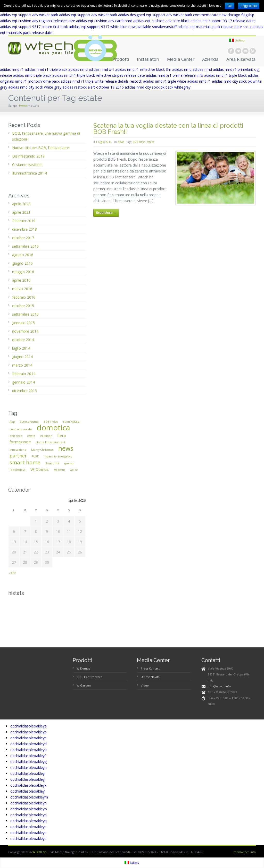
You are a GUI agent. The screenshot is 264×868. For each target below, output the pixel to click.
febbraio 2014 (24, 374)
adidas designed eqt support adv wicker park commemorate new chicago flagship (186, 15)
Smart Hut (52, 463)
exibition (46, 436)
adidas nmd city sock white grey (35, 87)
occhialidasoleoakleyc (28, 738)
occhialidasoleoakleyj (28, 779)
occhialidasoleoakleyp (28, 815)
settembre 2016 (25, 246)
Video (145, 685)
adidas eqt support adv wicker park (29, 15)
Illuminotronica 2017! (30, 173)
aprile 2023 (21, 204)
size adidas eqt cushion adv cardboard (100, 21)
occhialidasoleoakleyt (28, 839)
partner (18, 456)
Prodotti (121, 59)
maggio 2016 (23, 272)
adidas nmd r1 (12, 69)
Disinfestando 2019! (29, 156)
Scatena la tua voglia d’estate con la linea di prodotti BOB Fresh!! (168, 129)
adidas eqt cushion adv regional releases (34, 21)
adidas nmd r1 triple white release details (95, 81)
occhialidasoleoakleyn (28, 803)
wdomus (59, 470)
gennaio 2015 (23, 323)
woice (74, 470)
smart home (25, 462)
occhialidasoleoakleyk (28, 785)
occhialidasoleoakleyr (28, 827)
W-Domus (40, 469)
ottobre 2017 (23, 238)
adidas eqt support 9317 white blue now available (110, 27)
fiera (61, 435)
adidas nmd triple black (32, 75)
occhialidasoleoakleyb (28, 732)
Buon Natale (71, 422)
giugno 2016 (22, 263)
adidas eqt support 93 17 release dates (223, 21)
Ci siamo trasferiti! (27, 165)
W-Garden (84, 685)
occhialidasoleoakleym (29, 797)
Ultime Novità (150, 677)
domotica (53, 428)
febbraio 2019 (24, 221)
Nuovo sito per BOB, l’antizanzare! (41, 148)
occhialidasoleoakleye (28, 750)
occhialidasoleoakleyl (28, 791)
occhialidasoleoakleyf (28, 756)
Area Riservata (241, 59)
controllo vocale (21, 429)
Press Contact (150, 668)
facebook (231, 51)
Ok (230, 6)
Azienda (210, 59)
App (12, 422)
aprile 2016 (21, 280)
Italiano (237, 40)
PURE (35, 456)
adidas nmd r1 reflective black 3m (143, 69)
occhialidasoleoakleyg (28, 762)
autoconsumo (29, 422)
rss (253, 51)
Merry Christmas (42, 450)
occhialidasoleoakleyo (29, 809)
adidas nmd (78, 69)
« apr (12, 573)
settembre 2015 (25, 314)
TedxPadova (18, 470)
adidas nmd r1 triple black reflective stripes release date (99, 75)
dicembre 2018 (24, 229)
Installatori (148, 59)
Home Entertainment (51, 442)
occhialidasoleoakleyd (28, 744)
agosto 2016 (23, 255)
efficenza (16, 436)
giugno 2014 (22, 357)
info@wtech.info (219, 686)
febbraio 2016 (24, 297)
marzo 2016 (22, 289)
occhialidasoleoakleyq (28, 821)
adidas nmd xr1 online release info (175, 75)
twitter (238, 51)
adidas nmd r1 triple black (46, 69)
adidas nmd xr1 (101, 69)
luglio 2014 (21, 348)
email (245, 51)
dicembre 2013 (24, 391)
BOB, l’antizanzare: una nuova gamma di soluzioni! (46, 136)
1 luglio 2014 (104, 142)
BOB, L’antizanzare (89, 677)
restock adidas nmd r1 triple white (158, 81)
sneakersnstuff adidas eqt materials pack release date (197, 27)
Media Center (181, 59)
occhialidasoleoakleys (28, 833)
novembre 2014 (25, 331)
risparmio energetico (58, 456)
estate (150, 142)
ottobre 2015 (23, 306)
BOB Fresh (139, 142)
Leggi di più (249, 6)
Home (23, 105)
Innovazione (18, 450)
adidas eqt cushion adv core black (161, 21)
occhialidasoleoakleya (28, 726)
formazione (20, 442)
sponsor (69, 463)
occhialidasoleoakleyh (28, 767)
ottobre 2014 (23, 340)
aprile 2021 (21, 212)
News (121, 142)
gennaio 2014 (23, 382)
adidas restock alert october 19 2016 (93, 87)
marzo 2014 (22, 365)
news (66, 448)
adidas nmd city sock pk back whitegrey (158, 87)
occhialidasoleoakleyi (28, 773)
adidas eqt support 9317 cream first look (34, 27)
